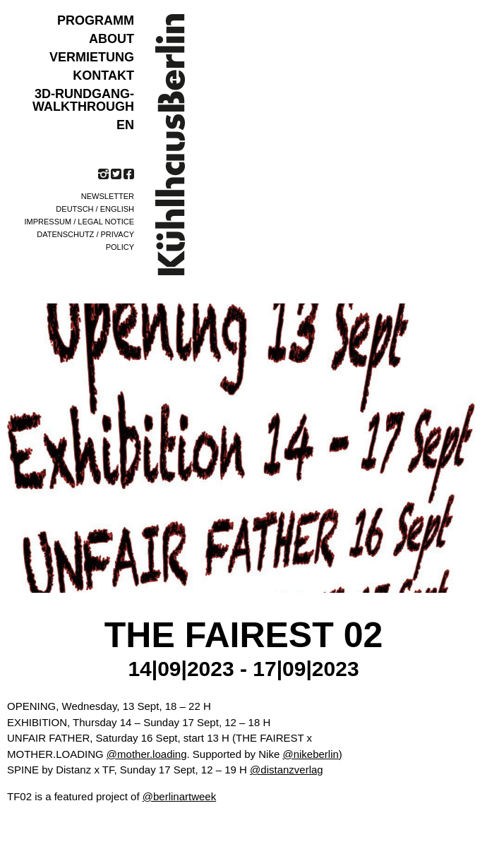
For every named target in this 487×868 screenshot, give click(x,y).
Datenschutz (65, 234)
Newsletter (108, 196)
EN (125, 125)
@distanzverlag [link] (287, 770)
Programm (96, 20)
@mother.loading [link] (147, 754)
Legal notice (106, 222)
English (117, 209)
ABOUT (112, 39)
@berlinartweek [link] (179, 796)
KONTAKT (103, 76)
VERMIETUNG (92, 57)
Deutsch (74, 209)
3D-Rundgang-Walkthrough (83, 100)
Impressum (48, 222)
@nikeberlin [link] (310, 754)
